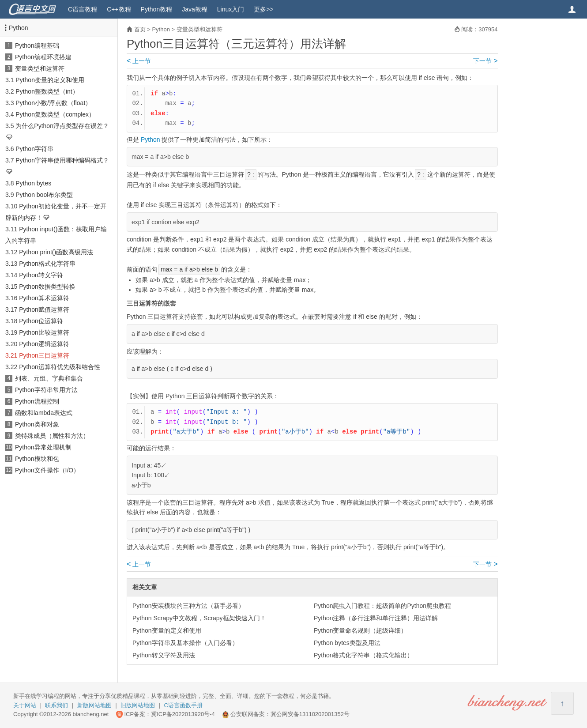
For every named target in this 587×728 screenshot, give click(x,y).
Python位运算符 (41, 321)
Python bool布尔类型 (44, 195)
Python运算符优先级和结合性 (60, 367)
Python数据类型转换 (47, 287)
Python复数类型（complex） (55, 114)
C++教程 (119, 9)
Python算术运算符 (44, 298)
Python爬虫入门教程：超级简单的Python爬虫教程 (382, 606)
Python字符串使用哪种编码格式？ (62, 160)
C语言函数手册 (183, 705)
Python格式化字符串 (47, 264)
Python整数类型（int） (47, 91)
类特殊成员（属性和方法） (52, 436)
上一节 (139, 61)
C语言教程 (83, 9)
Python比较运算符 (44, 332)
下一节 (485, 61)
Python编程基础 (37, 45)
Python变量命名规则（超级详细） (361, 630)
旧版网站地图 (138, 705)
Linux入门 (231, 9)
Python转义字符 (41, 275)
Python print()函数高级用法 (56, 252)
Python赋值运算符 (44, 309)
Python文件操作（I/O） (47, 470)
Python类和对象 (37, 424)
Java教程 (195, 9)
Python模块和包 (37, 459)
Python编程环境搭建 (43, 57)
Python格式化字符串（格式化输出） (364, 655)
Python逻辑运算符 (44, 344)
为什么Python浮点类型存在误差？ (62, 126)
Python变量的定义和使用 (50, 80)
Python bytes (33, 183)
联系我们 (56, 705)
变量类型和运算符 (40, 68)
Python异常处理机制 (43, 447)
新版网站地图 (94, 705)
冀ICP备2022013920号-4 (183, 714)
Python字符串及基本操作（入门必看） (185, 643)
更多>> (263, 9)
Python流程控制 (37, 401)
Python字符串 (34, 149)
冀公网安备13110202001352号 (310, 714)
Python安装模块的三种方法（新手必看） (188, 606)
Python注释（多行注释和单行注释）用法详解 (376, 618)
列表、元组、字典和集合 (49, 378)
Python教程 (157, 9)
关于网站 (25, 705)
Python (19, 28)
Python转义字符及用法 (164, 655)
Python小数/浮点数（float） (53, 103)
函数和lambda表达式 (44, 413)
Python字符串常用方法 (46, 390)
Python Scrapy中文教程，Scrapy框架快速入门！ (199, 618)
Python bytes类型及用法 (347, 643)
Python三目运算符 (44, 355)
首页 (140, 29)
